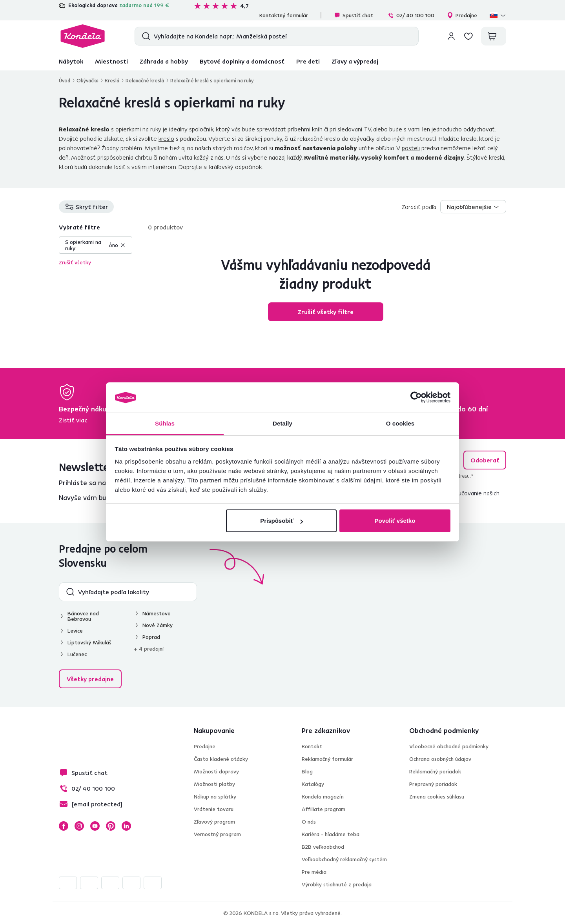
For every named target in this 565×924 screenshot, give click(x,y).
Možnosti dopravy (216, 771)
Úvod (65, 80)
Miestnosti (111, 61)
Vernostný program (217, 834)
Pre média (314, 872)
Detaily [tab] (282, 423)
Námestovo (157, 613)
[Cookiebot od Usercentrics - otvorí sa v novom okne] (416, 398)
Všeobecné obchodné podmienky (449, 746)
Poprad (151, 637)
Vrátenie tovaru (214, 809)
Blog (307, 771)
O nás (309, 822)
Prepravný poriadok (433, 784)
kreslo (166, 138)
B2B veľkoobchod (323, 847)
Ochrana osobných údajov (440, 759)
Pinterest (111, 826)
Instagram (79, 826)
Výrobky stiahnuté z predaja (337, 884)
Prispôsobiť (282, 521)
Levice (75, 631)
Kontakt (312, 746)
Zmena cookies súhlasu (437, 797)
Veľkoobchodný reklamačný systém (344, 859)
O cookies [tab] (400, 423)
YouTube (95, 826)
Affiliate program (324, 809)
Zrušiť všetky (75, 262)
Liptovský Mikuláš (89, 642)
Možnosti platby (214, 784)
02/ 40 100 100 (411, 15)
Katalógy (313, 784)
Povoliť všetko (395, 521)
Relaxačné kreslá (145, 80)
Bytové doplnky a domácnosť (242, 61)
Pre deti (308, 61)
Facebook (64, 826)
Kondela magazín (323, 797)
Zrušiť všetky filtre (326, 312)
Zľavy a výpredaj (355, 61)
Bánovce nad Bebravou (83, 616)
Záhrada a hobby (164, 61)
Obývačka (87, 80)
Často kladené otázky (221, 759)
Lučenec (77, 654)
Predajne (462, 15)
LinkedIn (126, 826)
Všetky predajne (90, 679)
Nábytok (71, 61)
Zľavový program (214, 822)
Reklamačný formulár (327, 759)
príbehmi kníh (305, 129)
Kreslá (112, 80)
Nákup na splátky (215, 797)
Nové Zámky (158, 625)
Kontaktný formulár (284, 15)
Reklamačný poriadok (435, 771)
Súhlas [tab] (165, 423)
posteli (411, 148)
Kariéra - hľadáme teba (331, 834)
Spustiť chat (354, 15)
